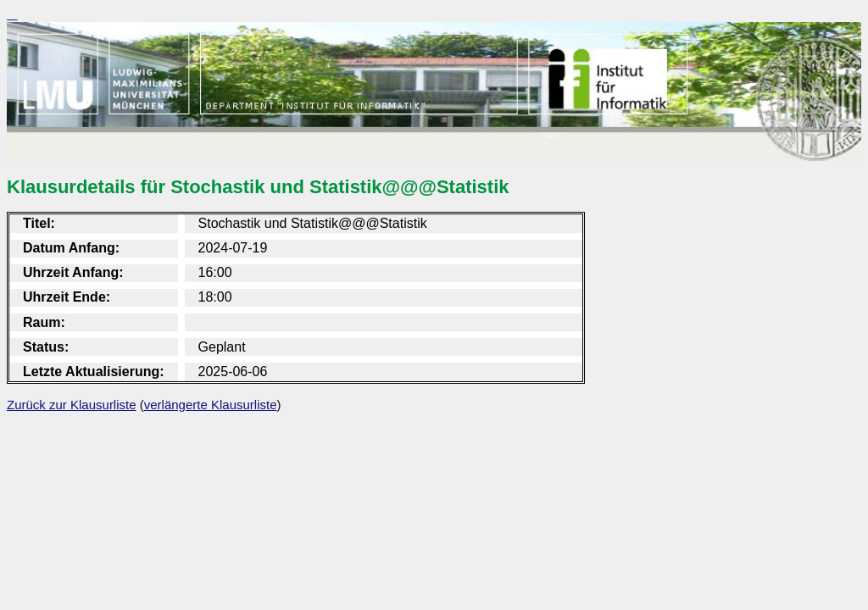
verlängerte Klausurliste (211, 405)
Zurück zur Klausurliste (72, 405)
